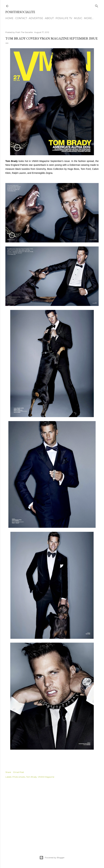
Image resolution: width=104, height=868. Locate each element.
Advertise (36, 18)
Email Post (19, 772)
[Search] (97, 5)
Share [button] (8, 772)
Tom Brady (32, 777)
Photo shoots (19, 777)
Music (78, 18)
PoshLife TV (64, 18)
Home (9, 18)
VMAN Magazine (46, 777)
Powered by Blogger (52, 858)
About (49, 18)
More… (89, 18)
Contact (21, 18)
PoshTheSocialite (20, 12)
